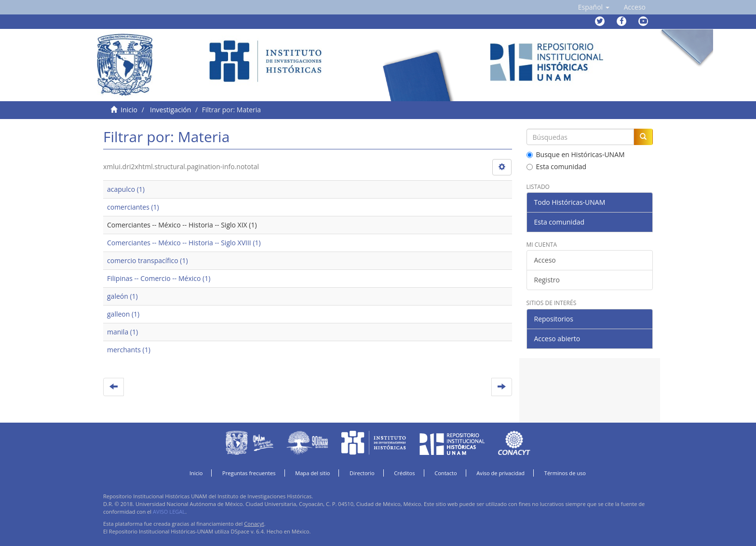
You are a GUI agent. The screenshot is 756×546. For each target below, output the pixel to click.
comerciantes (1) (133, 207)
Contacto (446, 473)
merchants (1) (129, 350)
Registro (547, 280)
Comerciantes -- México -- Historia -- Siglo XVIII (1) (184, 243)
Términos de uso (565, 473)
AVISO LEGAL (169, 512)
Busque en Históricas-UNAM (576, 154)
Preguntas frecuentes (249, 473)
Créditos (404, 473)
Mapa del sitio (312, 473)
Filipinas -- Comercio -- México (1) (159, 278)
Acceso (545, 260)
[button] (594, 7)
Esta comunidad (557, 166)
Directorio (362, 473)
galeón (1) (122, 296)
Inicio (129, 110)
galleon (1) (123, 314)
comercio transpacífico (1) (148, 260)
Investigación (170, 110)
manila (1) (122, 332)
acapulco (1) (126, 189)
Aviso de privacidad (500, 473)
